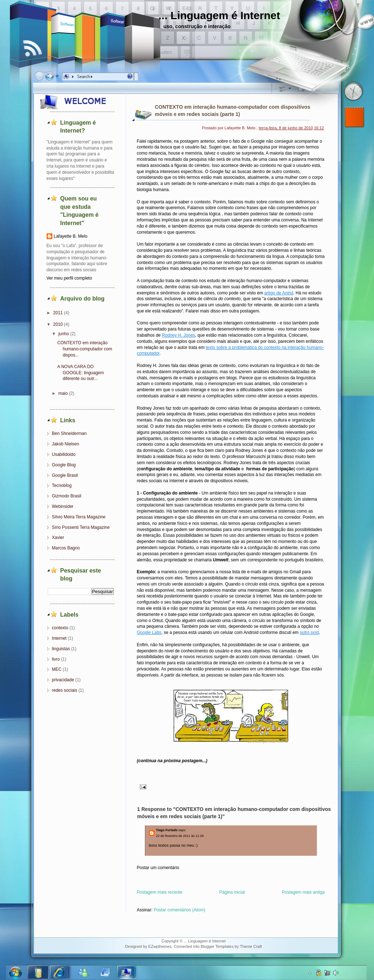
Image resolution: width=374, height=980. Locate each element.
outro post (309, 633)
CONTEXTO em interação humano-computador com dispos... (85, 349)
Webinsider (63, 506)
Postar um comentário (158, 868)
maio (63, 393)
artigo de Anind (279, 293)
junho (63, 334)
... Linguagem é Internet (220, 15)
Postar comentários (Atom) (179, 910)
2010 (58, 324)
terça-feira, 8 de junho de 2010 (286, 128)
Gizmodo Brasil (67, 496)
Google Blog (64, 465)
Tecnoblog (62, 485)
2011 (58, 313)
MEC (57, 669)
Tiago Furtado (167, 830)
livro (56, 659)
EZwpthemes (160, 946)
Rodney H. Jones (179, 335)
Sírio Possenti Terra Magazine (81, 527)
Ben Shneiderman (69, 433)
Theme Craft (251, 946)
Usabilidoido (64, 454)
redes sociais (65, 690)
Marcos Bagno (66, 548)
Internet (59, 638)
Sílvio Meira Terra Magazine (79, 517)
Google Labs (149, 633)
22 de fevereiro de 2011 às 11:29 (180, 836)
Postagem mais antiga (303, 892)
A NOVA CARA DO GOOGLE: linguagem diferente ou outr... (80, 373)
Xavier (58, 538)
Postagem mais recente (160, 892)
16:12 (319, 128)
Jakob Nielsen (66, 444)
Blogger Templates (217, 946)
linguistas (61, 649)
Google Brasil (65, 475)
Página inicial (232, 892)
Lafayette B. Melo (71, 236)
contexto (60, 628)
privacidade (63, 680)
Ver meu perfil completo (69, 278)
